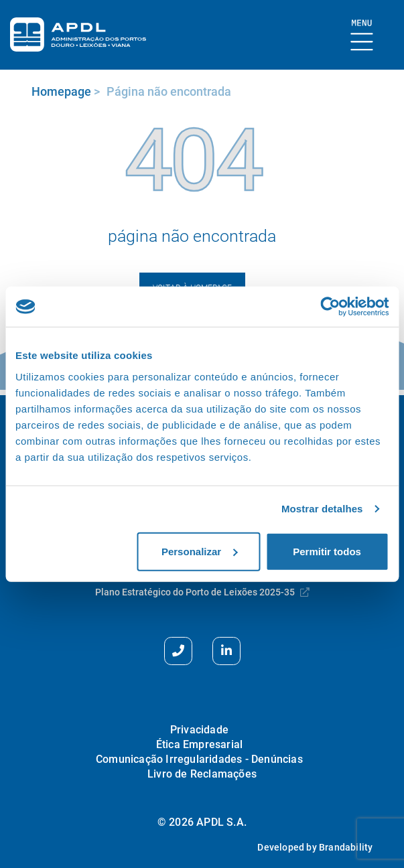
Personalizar (199, 551)
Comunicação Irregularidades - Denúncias (199, 759)
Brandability (346, 847)
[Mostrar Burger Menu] (362, 36)
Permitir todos (327, 551)
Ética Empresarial (199, 744)
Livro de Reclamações (202, 774)
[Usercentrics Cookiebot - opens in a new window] (330, 307)
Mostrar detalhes (322, 509)
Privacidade (199, 730)
